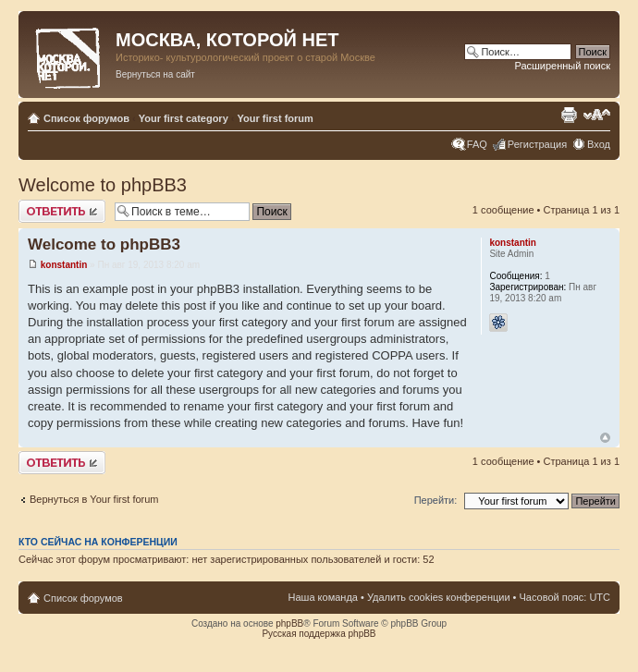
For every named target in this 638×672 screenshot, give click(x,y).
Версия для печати (569, 115)
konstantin (64, 265)
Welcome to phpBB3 (103, 185)
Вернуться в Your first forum (94, 499)
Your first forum (276, 118)
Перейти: (436, 500)
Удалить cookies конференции (439, 597)
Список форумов (86, 118)
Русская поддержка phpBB (319, 634)
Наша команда (323, 597)
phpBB (289, 623)
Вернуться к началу (605, 438)
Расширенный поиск (562, 66)
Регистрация (537, 144)
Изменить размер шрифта (597, 115)
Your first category (184, 118)
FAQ (477, 144)
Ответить (62, 211)
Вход (599, 144)
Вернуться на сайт (155, 74)
